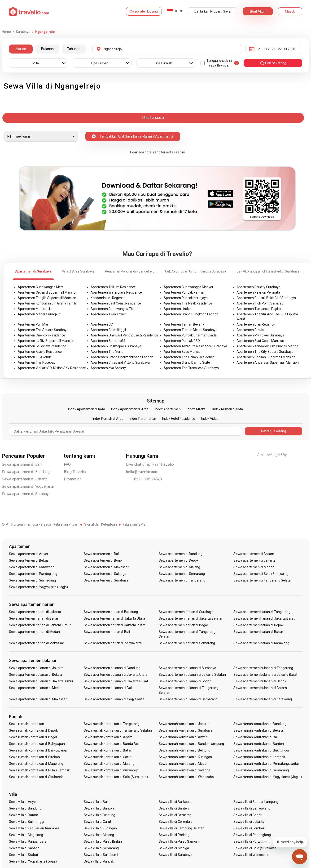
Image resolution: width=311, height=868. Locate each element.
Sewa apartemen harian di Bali (107, 632)
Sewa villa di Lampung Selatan (182, 828)
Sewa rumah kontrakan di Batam (108, 750)
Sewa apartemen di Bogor (103, 560)
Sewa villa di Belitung (99, 815)
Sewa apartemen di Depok (179, 560)
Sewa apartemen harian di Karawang (261, 643)
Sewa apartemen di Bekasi (29, 560)
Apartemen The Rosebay (37, 362)
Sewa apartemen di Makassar (106, 567)
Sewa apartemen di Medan (254, 567)
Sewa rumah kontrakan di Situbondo (36, 777)
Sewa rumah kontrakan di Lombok (259, 757)
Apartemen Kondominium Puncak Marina (267, 346)
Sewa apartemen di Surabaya (26, 494)
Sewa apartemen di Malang (179, 567)
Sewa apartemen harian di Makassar (37, 643)
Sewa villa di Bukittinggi (26, 822)
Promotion (73, 479)
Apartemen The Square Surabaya (43, 330)
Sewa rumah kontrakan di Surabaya (186, 730)
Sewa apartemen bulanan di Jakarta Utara (116, 675)
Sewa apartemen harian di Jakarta (35, 612)
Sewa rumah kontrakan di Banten (259, 744)
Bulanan (47, 49)
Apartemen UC (102, 324)
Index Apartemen (168, 409)
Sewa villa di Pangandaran (29, 841)
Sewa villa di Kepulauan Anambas (34, 828)
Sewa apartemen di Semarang (182, 574)
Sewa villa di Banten (174, 808)
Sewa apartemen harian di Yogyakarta (113, 643)
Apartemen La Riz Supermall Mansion (46, 341)
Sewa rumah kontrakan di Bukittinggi (261, 750)
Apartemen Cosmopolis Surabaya (116, 346)
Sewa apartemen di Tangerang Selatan (263, 580)
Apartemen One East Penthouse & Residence (124, 335)
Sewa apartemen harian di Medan (35, 632)
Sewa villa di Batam (24, 815)
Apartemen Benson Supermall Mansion (266, 357)
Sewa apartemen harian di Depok (258, 625)
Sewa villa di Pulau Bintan (103, 841)
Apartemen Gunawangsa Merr (40, 287)
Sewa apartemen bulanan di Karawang (263, 699)
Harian (21, 49)
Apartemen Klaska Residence (40, 352)
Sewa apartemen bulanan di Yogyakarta (114, 699)
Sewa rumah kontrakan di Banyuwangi (38, 750)
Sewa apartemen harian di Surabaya (186, 612)
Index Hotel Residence (179, 419)
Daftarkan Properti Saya (212, 11)
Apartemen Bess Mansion (183, 352)
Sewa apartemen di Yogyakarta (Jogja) (39, 587)
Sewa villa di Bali (96, 802)
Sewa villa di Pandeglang (252, 835)
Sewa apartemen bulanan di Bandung (112, 668)
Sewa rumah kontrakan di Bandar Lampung (191, 744)
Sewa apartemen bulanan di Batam (260, 688)
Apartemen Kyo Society (108, 368)
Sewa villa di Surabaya (175, 855)
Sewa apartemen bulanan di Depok (260, 681)
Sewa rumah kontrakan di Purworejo (111, 770)
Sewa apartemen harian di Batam (259, 632)
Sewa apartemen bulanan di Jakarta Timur (41, 681)
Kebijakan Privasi (66, 524)
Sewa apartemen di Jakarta (25, 479)
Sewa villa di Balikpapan (177, 802)
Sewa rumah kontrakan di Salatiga (185, 770)
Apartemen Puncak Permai (184, 292)
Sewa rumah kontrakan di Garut (107, 757)
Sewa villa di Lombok (249, 828)
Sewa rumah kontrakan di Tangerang (112, 724)
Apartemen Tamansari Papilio (259, 309)
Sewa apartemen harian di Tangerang (262, 612)
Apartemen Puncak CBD (182, 341)
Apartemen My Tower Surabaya (260, 335)
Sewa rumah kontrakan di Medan (184, 764)
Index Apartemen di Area (130, 409)
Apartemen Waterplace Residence (116, 292)
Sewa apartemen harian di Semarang (187, 643)
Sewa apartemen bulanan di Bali (108, 688)
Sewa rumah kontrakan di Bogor (33, 737)
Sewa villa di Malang (99, 835)
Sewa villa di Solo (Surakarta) (255, 848)
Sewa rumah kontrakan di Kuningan (185, 757)
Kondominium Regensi (107, 298)
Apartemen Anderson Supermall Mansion (268, 362)
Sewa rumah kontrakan (27, 724)
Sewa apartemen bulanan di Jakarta (36, 668)
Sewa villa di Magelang (26, 835)
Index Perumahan (143, 419)
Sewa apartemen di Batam (254, 554)
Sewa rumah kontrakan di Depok (33, 730)
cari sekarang (273, 63)
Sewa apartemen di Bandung (26, 472)
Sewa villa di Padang (174, 835)
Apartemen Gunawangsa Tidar (114, 309)
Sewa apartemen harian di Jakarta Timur (40, 625)
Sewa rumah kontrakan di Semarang (261, 770)
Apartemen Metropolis (35, 309)
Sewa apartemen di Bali (22, 464)
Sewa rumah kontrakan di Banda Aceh (113, 744)
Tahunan (74, 49)
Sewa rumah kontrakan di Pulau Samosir (40, 770)
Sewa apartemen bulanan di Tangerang (263, 668)
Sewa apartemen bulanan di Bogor (185, 681)
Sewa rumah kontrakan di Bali (256, 737)
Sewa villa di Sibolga (174, 848)
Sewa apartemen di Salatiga (105, 574)
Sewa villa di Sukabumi (101, 855)
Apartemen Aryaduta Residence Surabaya (195, 346)
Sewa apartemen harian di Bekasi (34, 618)
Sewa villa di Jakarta (249, 822)
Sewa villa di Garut (97, 822)
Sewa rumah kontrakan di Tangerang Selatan (118, 730)
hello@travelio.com (142, 472)
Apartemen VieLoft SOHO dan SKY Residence (52, 368)
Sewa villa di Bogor (247, 815)
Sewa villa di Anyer (23, 802)
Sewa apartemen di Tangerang (182, 580)
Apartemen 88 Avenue (35, 357)
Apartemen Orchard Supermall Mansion (48, 292)
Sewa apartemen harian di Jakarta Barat (264, 618)
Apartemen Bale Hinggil (108, 330)
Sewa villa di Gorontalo (176, 822)
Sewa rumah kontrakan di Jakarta (184, 724)
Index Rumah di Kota (228, 409)
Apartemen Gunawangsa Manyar (188, 287)
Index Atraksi (197, 409)
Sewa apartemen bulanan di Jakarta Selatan (192, 675)
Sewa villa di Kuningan (100, 828)
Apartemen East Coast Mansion (260, 341)
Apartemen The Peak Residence (188, 303)
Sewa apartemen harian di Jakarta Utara (114, 618)
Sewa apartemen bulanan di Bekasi (36, 675)
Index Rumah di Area (108, 419)
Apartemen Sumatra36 (108, 341)
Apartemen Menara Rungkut (39, 314)
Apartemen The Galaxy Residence (189, 357)
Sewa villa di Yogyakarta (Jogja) (33, 861)
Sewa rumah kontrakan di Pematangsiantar (266, 764)
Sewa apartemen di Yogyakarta (28, 486)
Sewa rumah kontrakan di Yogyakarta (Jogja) (267, 777)
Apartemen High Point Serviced (260, 303)
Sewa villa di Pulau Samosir (179, 841)
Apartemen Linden (178, 309)
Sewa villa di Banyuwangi (252, 808)
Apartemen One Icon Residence (41, 335)
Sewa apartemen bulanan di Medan (36, 688)
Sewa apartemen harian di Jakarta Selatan (191, 618)
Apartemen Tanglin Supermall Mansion (47, 298)
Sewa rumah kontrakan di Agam (108, 737)
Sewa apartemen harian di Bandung (111, 612)
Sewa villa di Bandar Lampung (256, 802)
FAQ (67, 464)
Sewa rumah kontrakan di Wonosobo (186, 777)
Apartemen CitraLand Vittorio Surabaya (120, 362)
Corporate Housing (144, 11)
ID (177, 11)
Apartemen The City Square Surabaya (265, 352)
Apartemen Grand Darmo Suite (187, 362)
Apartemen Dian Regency (256, 324)
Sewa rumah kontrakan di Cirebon (35, 757)
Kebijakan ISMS (134, 524)
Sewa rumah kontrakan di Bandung (260, 724)
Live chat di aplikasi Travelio (150, 464)
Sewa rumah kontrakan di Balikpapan (37, 744)
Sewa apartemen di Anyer (29, 554)
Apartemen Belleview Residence (42, 346)
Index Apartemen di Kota (87, 409)
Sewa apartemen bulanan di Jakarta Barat (265, 675)
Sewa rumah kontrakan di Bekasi (258, 730)
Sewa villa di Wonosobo (251, 855)
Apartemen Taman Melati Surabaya (191, 330)
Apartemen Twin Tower (108, 314)
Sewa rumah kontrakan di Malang (109, 764)
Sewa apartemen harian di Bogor (184, 625)
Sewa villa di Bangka (99, 808)
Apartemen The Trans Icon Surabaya (191, 368)
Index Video (210, 419)
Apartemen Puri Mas (33, 324)
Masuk (290, 11)
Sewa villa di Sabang (24, 848)
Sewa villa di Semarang (101, 848)
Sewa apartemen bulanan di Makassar (38, 699)
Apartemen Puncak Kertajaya (186, 298)
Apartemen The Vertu (107, 352)
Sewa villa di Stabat (24, 855)
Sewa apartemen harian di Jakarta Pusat (115, 625)
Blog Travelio (75, 472)
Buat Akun (258, 11)
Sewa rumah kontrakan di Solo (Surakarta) (116, 777)
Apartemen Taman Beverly (184, 324)
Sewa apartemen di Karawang (32, 567)
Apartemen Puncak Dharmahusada (190, 335)
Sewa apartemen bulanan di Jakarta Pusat (116, 681)
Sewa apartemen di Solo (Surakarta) (261, 574)
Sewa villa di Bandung (25, 808)
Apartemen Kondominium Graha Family (47, 303)
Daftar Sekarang (274, 431)
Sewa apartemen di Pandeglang (33, 574)
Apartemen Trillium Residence (113, 287)
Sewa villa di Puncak (99, 861)
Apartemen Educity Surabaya (258, 287)
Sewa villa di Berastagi (175, 815)
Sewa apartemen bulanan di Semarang (188, 699)
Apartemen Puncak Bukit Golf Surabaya (266, 298)
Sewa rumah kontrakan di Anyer (183, 737)
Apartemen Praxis (250, 330)
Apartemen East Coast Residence (116, 303)
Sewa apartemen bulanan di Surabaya (188, 668)
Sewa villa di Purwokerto (252, 841)
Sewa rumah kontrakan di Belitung (185, 750)
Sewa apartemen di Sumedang (32, 580)
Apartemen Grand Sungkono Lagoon (191, 314)
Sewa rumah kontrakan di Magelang (36, 764)
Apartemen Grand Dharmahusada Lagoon (122, 357)
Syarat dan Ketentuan (101, 524)
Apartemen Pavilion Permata (258, 292)
